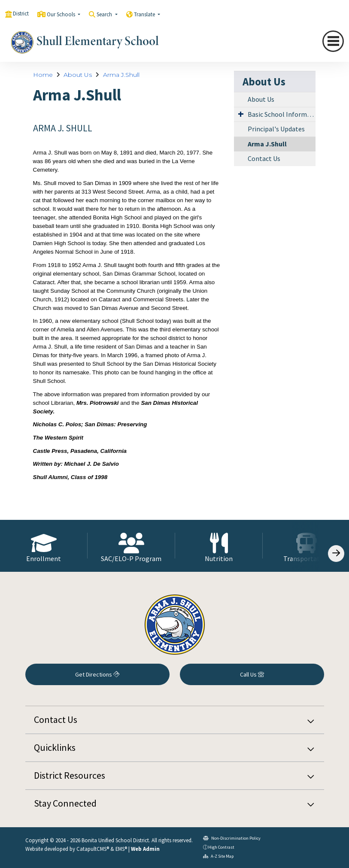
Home (43, 75)
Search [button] (105, 14)
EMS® (121, 849)
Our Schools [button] (62, 14)
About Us (78, 75)
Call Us (252, 674)
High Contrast (221, 847)
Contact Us (264, 158)
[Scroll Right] (336, 554)
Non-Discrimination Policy (232, 838)
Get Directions (97, 674)
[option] (44, 546)
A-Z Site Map (218, 856)
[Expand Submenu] (241, 114)
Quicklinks (55, 747)
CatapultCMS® (93, 849)
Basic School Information (282, 114)
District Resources (70, 775)
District (21, 14)
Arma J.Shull (121, 75)
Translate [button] (145, 14)
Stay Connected (65, 803)
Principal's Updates (276, 129)
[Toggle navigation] (333, 41)
